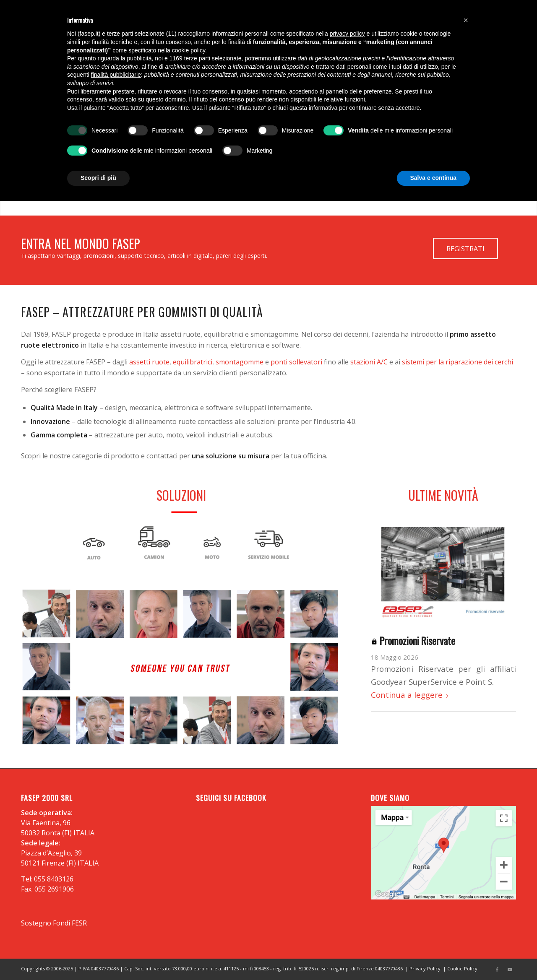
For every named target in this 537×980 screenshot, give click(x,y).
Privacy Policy (425, 968)
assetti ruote (149, 362)
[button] (466, 20)
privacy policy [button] (347, 34)
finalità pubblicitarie (116, 75)
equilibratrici (193, 362)
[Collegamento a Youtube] (510, 970)
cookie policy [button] (189, 50)
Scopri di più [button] (98, 178)
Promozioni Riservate (413, 640)
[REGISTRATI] (465, 248)
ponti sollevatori (296, 362)
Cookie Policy (462, 968)
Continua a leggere (410, 695)
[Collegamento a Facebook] (497, 970)
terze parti (197, 58)
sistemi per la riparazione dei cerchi (457, 362)
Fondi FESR (70, 923)
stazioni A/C (369, 362)
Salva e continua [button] (433, 178)
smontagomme (240, 362)
